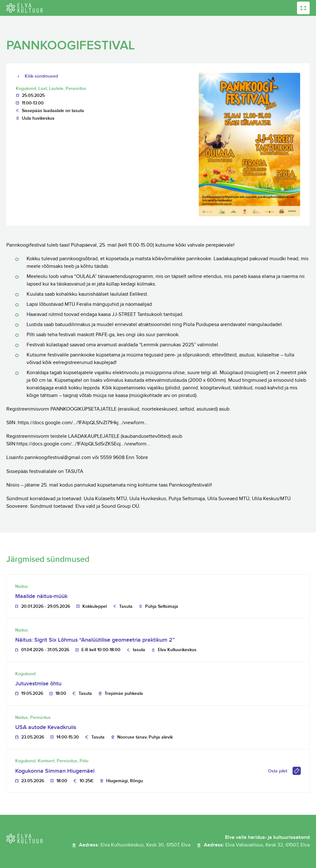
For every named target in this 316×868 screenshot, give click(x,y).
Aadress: (135, 845)
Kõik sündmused (41, 76)
